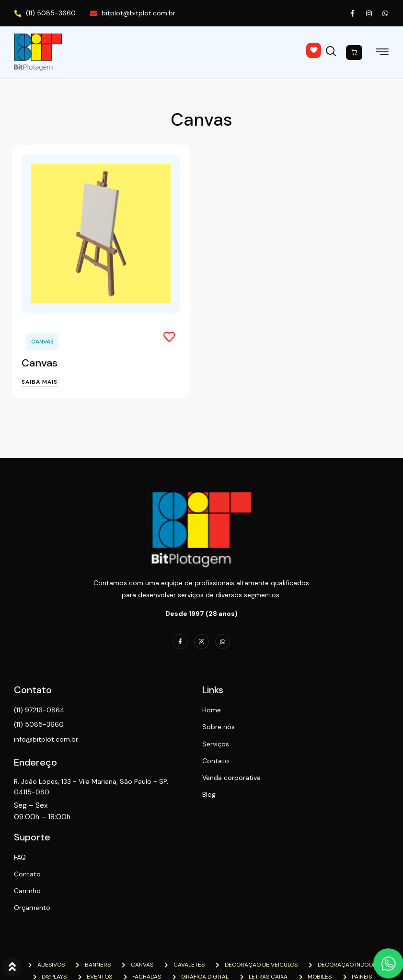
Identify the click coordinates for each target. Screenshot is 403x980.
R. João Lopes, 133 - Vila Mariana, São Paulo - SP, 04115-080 (83, 788)
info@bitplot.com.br (46, 740)
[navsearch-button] (333, 50)
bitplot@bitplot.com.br (133, 13)
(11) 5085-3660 (45, 13)
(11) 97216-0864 (40, 711)
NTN (132, 957)
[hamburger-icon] (382, 53)
